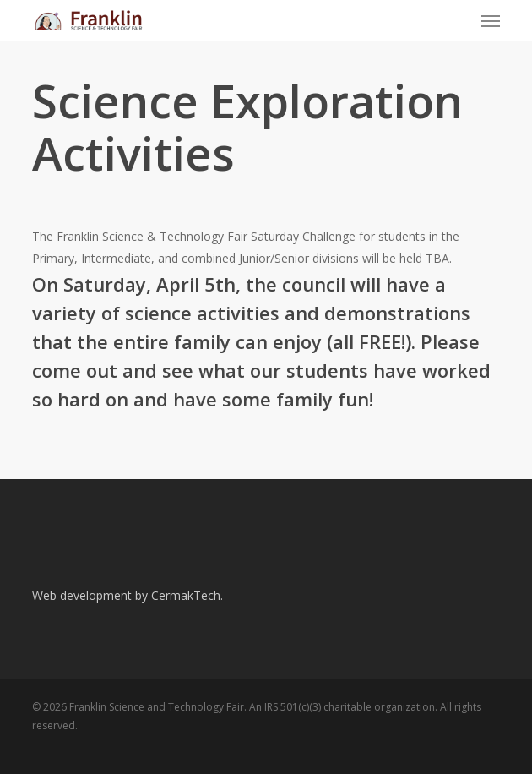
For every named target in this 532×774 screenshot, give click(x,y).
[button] (491, 20)
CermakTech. (187, 595)
